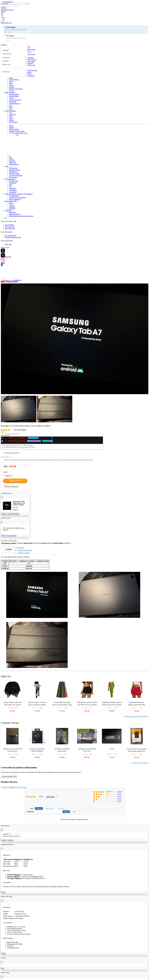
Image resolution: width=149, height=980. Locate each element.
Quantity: (6, 834)
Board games (13, 122)
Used (28, 441)
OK (3, 968)
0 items (119, 801)
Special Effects (14, 80)
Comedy (12, 87)
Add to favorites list (11, 486)
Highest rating (50, 808)
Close (3, 536)
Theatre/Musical (14, 104)
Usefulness (61, 808)
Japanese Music (14, 94)
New (21, 438)
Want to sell (6, 65)
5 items (119, 794)
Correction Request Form (9, 777)
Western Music (14, 96)
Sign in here (31, 50)
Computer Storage (23, 553)
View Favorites (11, 536)
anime (29, 72)
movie (29, 74)
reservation (6, 57)
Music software (10, 92)
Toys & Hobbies (10, 111)
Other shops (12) (12, 453)
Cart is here (31, 54)
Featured (5, 61)
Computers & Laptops (25, 550)
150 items (51, 797)
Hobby (11, 126)
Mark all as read (6, 23)
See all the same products (140, 763)
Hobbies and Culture (16, 89)
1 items (119, 799)
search (4, 8)
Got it (3, 892)
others (11, 81)
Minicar (12, 120)
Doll (10, 116)
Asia (10, 109)
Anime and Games (15, 100)
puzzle (11, 118)
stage (11, 83)
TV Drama (31, 76)
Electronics (6, 72)
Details (30, 445)
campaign (6, 50)
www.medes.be (8, 2)
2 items (119, 796)
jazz (10, 105)
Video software (32, 70)
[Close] (2, 498)
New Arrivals (7, 54)
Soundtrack (13, 102)
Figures (11, 127)
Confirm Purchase (13, 514)
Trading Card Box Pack (17, 131)
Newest (39, 808)
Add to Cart (15, 481)
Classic (11, 98)
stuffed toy (13, 115)
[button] (74, 20)
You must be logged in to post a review (14, 787)
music (11, 78)
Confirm (10, 840)
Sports (11, 85)
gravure (12, 91)
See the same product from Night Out (136, 716)
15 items (120, 792)
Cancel (4, 514)
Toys (11, 113)
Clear (74, 812)
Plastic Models (14, 129)
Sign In (3, 12)
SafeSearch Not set (7, 10)
